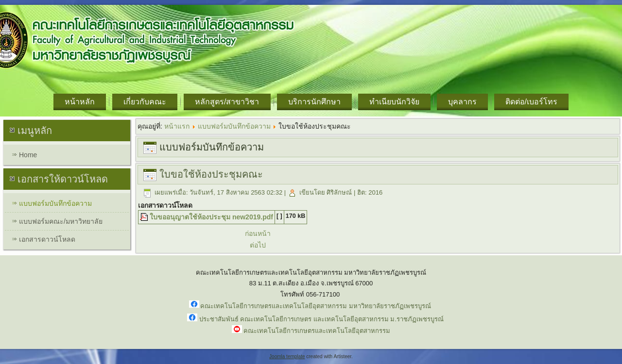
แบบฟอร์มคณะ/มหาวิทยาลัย (61, 221)
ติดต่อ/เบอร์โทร (531, 102)
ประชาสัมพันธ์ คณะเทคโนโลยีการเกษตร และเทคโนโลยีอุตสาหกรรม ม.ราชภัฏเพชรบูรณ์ (321, 319)
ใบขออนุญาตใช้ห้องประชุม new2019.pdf (211, 217)
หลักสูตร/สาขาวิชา (227, 102)
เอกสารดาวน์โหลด (47, 239)
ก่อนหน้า (258, 233)
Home (28, 155)
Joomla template (287, 356)
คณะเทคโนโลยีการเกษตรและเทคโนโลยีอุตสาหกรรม (317, 331)
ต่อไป (258, 245)
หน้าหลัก (80, 102)
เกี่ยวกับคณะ (145, 102)
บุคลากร (462, 102)
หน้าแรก (177, 126)
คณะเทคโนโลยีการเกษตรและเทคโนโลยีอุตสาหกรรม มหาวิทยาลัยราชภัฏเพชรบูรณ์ (316, 306)
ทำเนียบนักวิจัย (394, 102)
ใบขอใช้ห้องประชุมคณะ (211, 174)
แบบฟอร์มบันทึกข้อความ (55, 203)
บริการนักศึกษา (314, 102)
